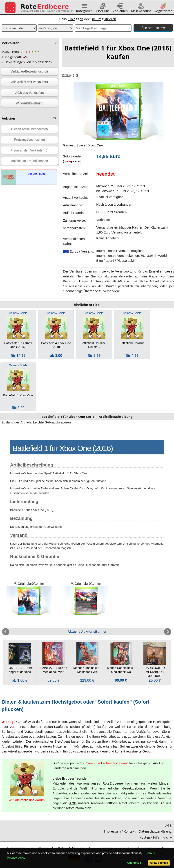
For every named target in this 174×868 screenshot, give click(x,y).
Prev (6, 632)
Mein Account (141, 9)
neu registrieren (104, 19)
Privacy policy (16, 858)
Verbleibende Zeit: (76, 174)
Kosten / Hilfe (149, 837)
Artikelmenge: (73, 205)
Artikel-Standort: (75, 213)
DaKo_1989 (10, 52)
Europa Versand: (79, 251)
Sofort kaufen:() (73, 159)
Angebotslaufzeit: (76, 187)
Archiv (167, 837)
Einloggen (76, 19)
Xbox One (95, 145)
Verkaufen (120, 9)
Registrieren (163, 9)
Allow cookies (159, 863)
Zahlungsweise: (74, 220)
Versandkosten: (74, 228)
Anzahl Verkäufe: (75, 198)
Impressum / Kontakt (120, 831)
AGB (121, 281)
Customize (134, 863)
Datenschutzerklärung (155, 831)
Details (150, 853)
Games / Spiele (74, 145)
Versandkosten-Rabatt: (74, 241)
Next (168, 632)
